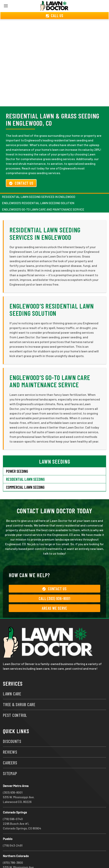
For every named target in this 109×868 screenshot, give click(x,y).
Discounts (12, 727)
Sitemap (10, 759)
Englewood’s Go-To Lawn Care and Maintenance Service (43, 195)
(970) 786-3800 (13, 848)
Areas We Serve (54, 594)
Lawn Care (12, 680)
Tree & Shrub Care (19, 690)
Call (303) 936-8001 (54, 584)
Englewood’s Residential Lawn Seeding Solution (38, 189)
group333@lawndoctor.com (51, 858)
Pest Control (15, 701)
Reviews (10, 738)
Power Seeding (17, 457)
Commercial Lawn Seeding (25, 473)
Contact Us (21, 169)
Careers (10, 749)
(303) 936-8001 (13, 778)
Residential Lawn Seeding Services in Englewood (39, 183)
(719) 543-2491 (13, 831)
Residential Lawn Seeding (25, 465)
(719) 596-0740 (13, 805)
